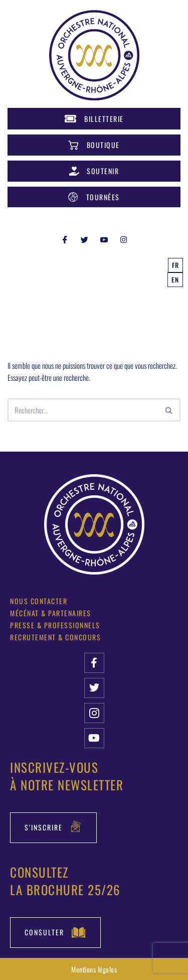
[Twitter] (84, 239)
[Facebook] (65, 239)
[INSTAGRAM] (123, 239)
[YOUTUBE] (104, 239)
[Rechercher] (83, 410)
